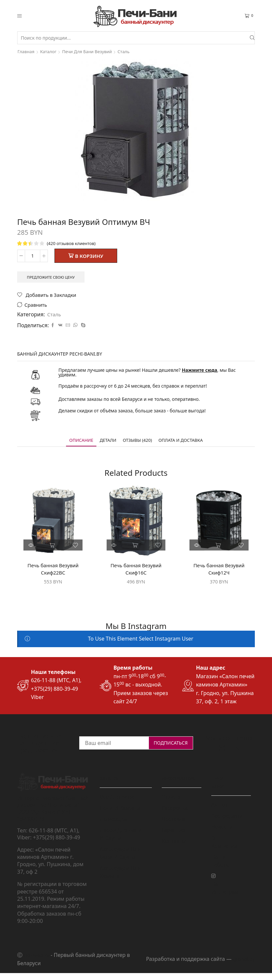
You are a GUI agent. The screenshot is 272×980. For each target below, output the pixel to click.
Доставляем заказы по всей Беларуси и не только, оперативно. (129, 402)
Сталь (130, 51)
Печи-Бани (37, 959)
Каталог (50, 51)
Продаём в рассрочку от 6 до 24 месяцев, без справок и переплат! (133, 388)
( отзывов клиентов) (73, 243)
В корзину (89, 256)
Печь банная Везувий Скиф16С (136, 573)
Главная (27, 51)
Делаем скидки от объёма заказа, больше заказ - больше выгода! (132, 413)
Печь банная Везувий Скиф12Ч (219, 573)
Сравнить (37, 307)
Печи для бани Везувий (91, 51)
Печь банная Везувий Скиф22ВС (53, 573)
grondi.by (243, 963)
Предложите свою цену (53, 278)
